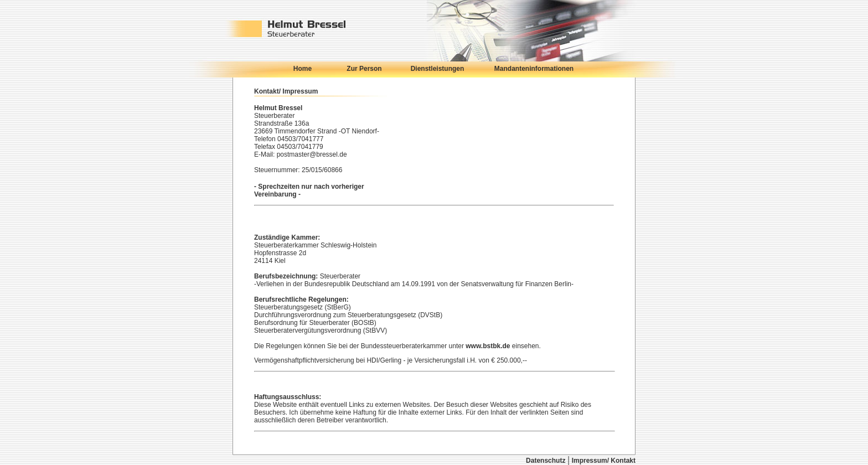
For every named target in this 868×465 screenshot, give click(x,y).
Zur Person (364, 69)
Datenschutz (546, 461)
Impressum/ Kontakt (604, 461)
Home (303, 69)
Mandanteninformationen (534, 69)
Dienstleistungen (438, 69)
